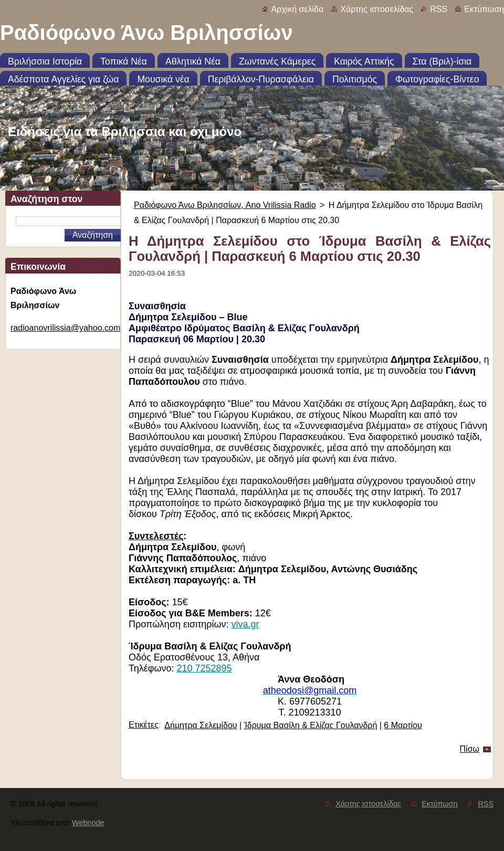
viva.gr (245, 624)
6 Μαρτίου (403, 725)
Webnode (88, 823)
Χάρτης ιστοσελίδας (377, 9)
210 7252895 (204, 668)
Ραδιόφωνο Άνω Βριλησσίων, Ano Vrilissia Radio (225, 205)
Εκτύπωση (484, 9)
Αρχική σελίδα (297, 9)
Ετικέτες (144, 725)
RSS (439, 9)
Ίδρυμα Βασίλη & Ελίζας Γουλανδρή (311, 725)
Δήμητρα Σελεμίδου (201, 725)
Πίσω (470, 749)
